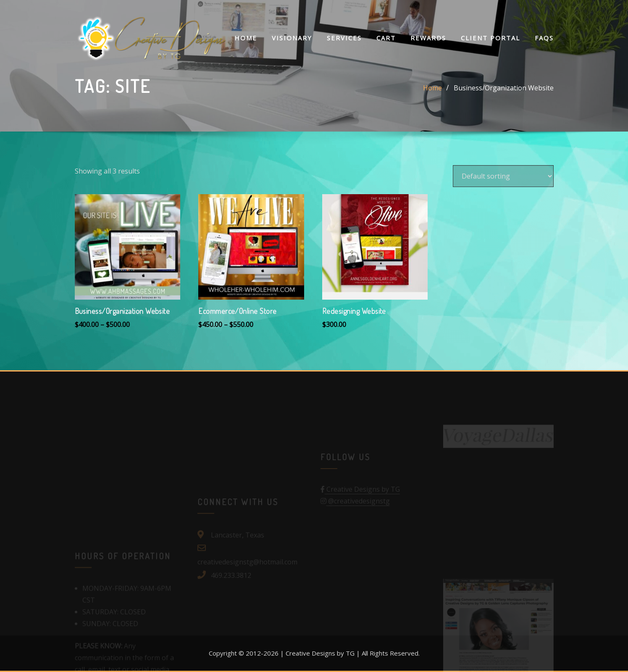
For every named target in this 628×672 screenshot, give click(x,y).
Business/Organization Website (504, 88)
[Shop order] (503, 176)
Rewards (428, 38)
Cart (386, 38)
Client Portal (490, 38)
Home (246, 38)
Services (344, 38)
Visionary (292, 38)
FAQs (544, 38)
